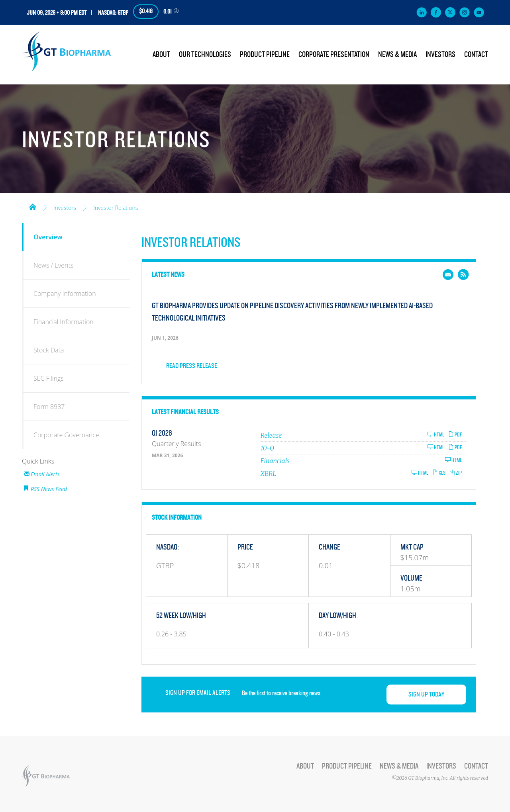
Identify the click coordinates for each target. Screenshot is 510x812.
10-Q (267, 448)
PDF (455, 435)
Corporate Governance (66, 435)
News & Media (397, 55)
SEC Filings (49, 378)
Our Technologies (205, 55)
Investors (440, 55)
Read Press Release (192, 366)
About (161, 55)
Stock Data (49, 350)
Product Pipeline (265, 55)
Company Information (65, 293)
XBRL (269, 474)
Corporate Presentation (334, 55)
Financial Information (64, 322)
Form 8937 (49, 407)
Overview (48, 237)
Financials (275, 461)
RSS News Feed (49, 489)
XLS (439, 473)
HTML (436, 435)
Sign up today (426, 695)
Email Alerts (45, 474)
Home (33, 206)
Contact (476, 55)
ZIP (456, 473)
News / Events (53, 265)
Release (271, 435)
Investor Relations (116, 208)
